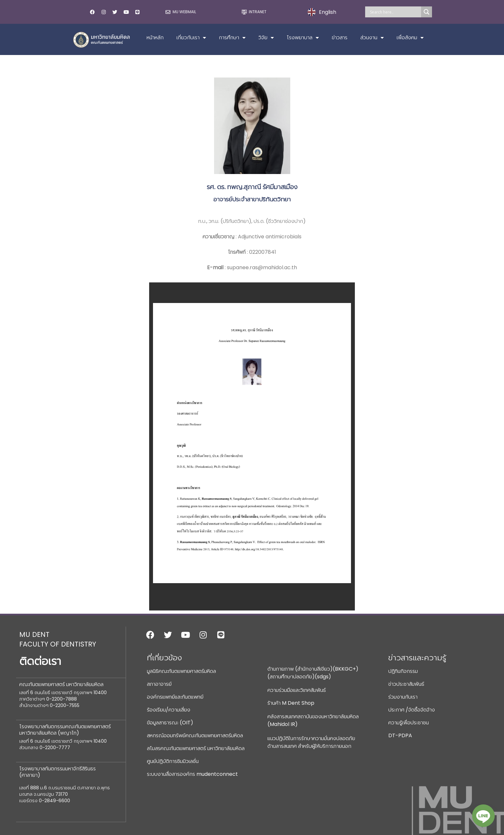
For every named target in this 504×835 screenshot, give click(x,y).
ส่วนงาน (372, 38)
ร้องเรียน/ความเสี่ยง (169, 710)
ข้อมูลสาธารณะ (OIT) (170, 723)
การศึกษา (232, 38)
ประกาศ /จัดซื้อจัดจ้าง (412, 710)
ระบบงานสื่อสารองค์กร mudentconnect (192, 774)
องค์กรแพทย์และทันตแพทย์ (175, 697)
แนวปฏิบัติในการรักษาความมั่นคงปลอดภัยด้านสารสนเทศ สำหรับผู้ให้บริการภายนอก (311, 742)
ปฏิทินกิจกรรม (403, 671)
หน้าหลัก (155, 37)
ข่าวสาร (340, 37)
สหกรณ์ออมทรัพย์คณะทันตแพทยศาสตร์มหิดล (195, 735)
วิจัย (266, 38)
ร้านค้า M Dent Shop (291, 703)
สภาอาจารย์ (159, 684)
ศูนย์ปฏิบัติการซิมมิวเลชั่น (173, 761)
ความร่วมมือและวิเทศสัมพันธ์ (297, 690)
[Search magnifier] (427, 12)
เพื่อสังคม (410, 38)
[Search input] (395, 12)
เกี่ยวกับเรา (191, 38)
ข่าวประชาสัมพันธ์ (406, 684)
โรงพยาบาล (303, 38)
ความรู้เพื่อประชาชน (409, 723)
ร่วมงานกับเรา (403, 697)
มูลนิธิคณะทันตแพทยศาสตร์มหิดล (181, 671)
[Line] (483, 816)
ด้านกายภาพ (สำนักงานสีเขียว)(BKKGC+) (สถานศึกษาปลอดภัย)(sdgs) (313, 673)
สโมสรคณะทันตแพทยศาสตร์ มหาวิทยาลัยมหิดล (196, 748)
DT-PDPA (400, 735)
